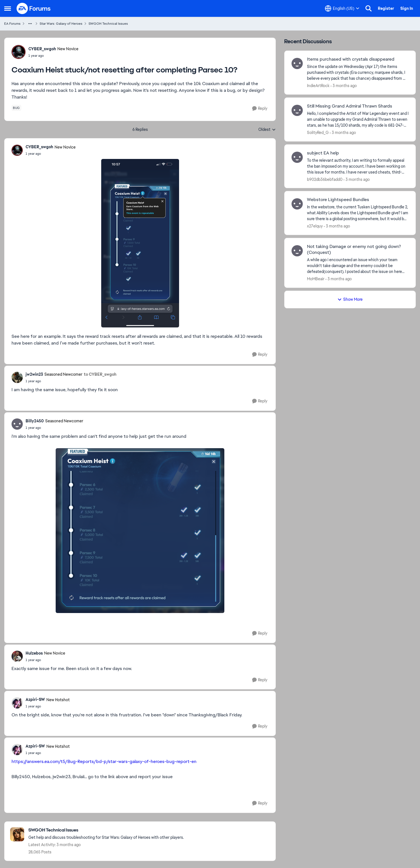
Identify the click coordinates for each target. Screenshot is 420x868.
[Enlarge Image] (140, 243)
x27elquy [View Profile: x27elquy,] (315, 226)
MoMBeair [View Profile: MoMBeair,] (316, 279)
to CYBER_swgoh (100, 374)
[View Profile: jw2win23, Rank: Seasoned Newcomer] (17, 377)
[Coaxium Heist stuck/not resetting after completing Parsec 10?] (51, 154)
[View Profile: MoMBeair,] (297, 251)
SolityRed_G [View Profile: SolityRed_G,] (318, 133)
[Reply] (260, 109)
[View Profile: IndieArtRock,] (297, 63)
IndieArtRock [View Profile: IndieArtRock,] (318, 86)
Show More (350, 299)
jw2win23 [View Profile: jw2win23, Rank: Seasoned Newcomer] (34, 374)
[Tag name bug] (16, 108)
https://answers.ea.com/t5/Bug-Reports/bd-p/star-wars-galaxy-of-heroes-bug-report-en (104, 761)
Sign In (407, 8)
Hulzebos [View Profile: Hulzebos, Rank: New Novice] (34, 653)
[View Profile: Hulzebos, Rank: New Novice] (17, 656)
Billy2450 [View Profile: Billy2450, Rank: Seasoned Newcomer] (35, 421)
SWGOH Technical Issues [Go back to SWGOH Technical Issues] (108, 24)
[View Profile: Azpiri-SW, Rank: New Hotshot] (17, 703)
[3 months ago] (344, 86)
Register (386, 8)
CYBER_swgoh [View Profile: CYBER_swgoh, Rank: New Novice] (42, 49)
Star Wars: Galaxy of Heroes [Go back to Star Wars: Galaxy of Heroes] (61, 24)
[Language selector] (342, 8)
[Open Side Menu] (8, 8)
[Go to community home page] (34, 8)
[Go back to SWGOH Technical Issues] (106, 830)
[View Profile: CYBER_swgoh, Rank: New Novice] (19, 52)
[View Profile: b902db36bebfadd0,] (297, 157)
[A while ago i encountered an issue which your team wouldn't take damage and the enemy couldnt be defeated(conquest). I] (358, 266)
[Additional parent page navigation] (30, 24)
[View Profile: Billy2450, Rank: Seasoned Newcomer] (17, 424)
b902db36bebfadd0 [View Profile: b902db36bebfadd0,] (325, 179)
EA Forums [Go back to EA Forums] (12, 24)
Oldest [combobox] (267, 130)
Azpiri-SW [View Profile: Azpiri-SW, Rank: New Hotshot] (35, 700)
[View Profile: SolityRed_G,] (297, 110)
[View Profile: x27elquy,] (297, 204)
